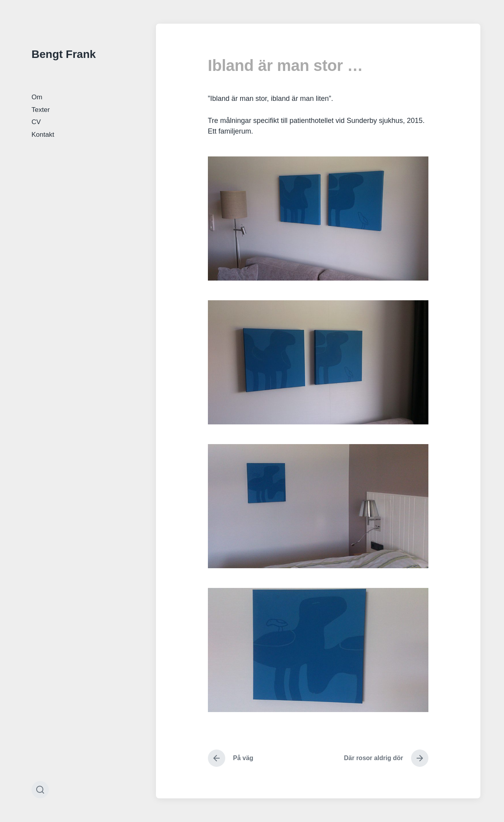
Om (37, 97)
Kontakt (43, 135)
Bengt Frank (64, 54)
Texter (41, 110)
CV (36, 122)
